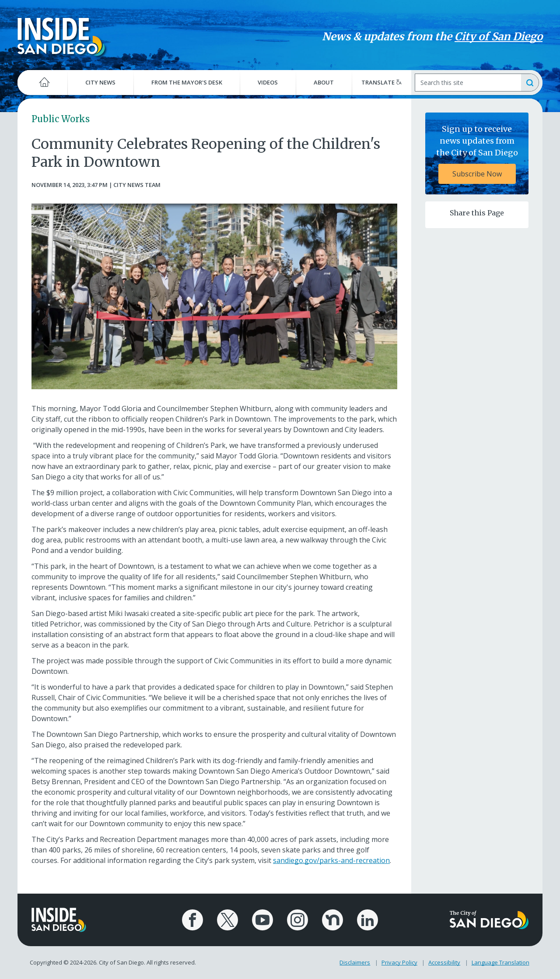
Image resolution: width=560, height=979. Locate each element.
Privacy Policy (399, 962)
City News (100, 82)
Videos (268, 82)
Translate (381, 82)
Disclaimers (355, 962)
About (324, 82)
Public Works (61, 119)
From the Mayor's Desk (187, 82)
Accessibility (444, 962)
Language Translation (500, 962)
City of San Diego (499, 37)
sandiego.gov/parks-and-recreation (331, 860)
